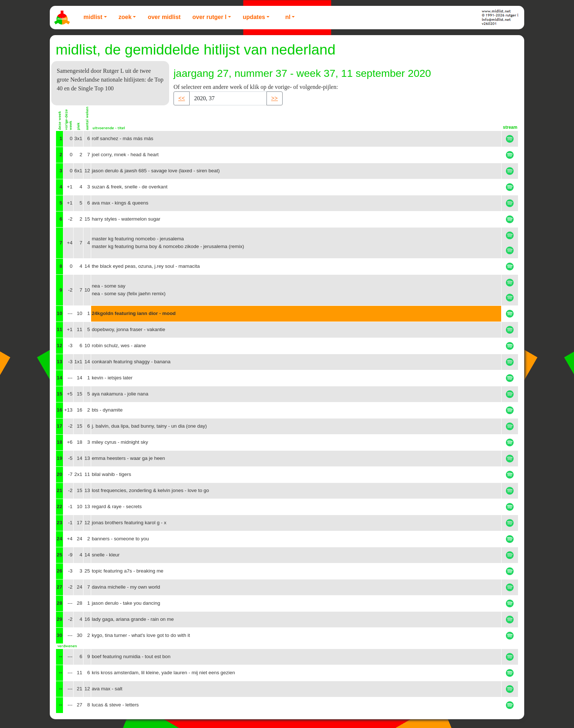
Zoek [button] (125, 17)
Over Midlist (164, 17)
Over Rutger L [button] (209, 17)
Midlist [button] (93, 17)
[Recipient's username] (228, 98)
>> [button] (275, 98)
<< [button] (182, 98)
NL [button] (288, 17)
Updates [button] (254, 17)
